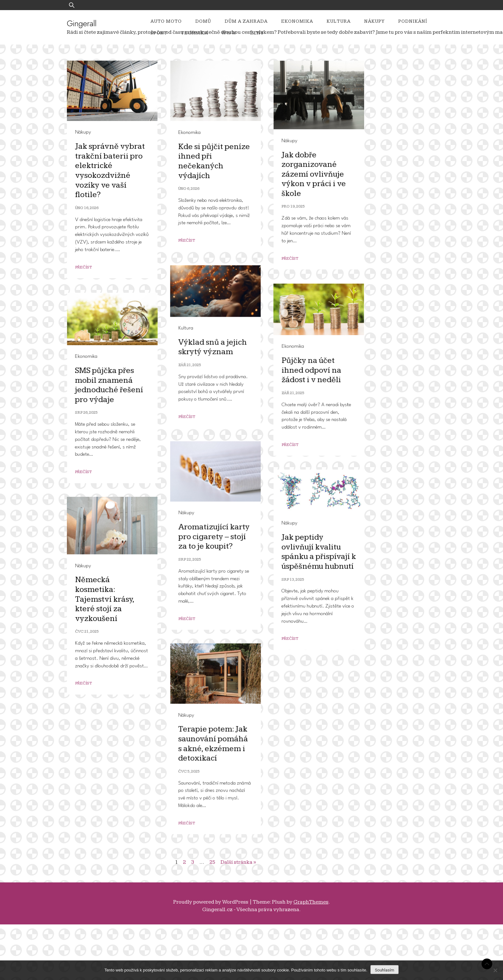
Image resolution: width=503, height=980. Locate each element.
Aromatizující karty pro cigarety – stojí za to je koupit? (113, 644)
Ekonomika (297, 21)
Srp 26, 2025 (197, 593)
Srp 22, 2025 (89, 667)
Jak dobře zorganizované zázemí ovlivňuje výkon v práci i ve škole (223, 372)
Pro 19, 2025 (202, 404)
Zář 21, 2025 (89, 390)
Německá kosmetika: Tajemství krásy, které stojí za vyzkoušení (105, 784)
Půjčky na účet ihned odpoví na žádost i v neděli (110, 500)
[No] (495, 970)
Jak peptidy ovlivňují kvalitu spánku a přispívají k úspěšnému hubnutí (228, 692)
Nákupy (374, 21)
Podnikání (413, 21)
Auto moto (166, 21)
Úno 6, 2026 (199, 189)
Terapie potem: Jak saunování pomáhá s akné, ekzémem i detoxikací (223, 856)
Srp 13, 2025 (202, 720)
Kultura (339, 21)
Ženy (257, 33)
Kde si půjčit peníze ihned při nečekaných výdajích (224, 161)
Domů (203, 21)
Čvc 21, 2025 (87, 817)
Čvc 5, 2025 (199, 884)
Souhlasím (385, 970)
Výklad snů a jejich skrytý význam (112, 372)
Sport (159, 33)
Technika (194, 33)
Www (229, 33)
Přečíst (83, 267)
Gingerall (82, 23)
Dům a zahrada (246, 21)
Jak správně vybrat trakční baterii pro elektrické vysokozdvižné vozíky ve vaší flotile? (110, 171)
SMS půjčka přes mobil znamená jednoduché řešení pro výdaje (220, 565)
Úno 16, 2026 (87, 208)
